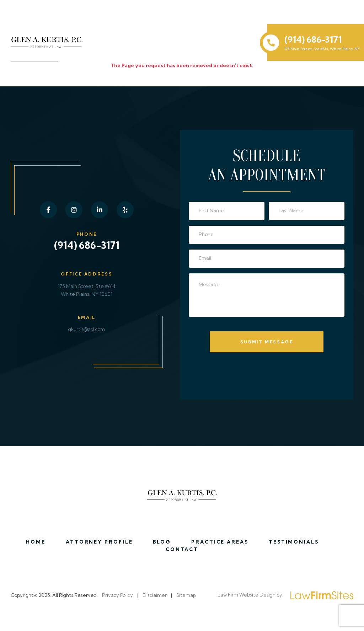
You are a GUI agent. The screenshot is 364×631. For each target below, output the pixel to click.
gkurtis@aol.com (87, 329)
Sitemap (186, 595)
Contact (182, 549)
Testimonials (294, 542)
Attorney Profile (100, 542)
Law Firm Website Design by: (285, 595)
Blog (162, 542)
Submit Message (267, 342)
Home (36, 542)
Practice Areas (220, 542)
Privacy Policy (117, 595)
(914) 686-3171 (313, 39)
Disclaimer (155, 595)
